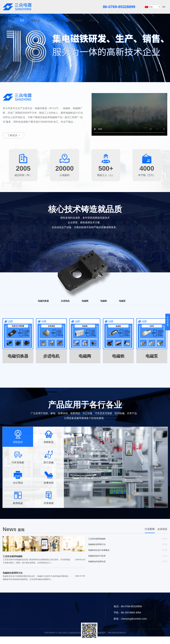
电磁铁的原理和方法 (13, 573)
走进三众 (36, 20)
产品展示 (51, 20)
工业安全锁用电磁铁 (13, 557)
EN (164, 7)
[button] (80, 79)
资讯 (65, 20)
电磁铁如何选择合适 (97, 564)
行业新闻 (150, 530)
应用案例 (78, 20)
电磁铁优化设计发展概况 (99, 552)
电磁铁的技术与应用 (97, 558)
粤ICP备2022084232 (117, 640)
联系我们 (94, 20)
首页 (22, 20)
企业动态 (162, 530)
